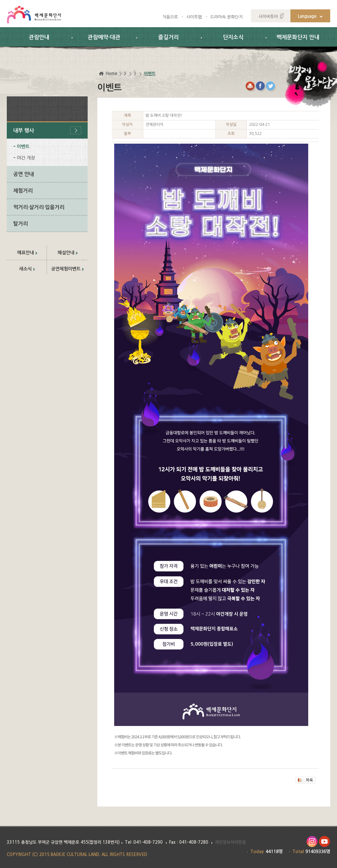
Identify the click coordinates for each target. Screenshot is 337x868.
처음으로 (170, 17)
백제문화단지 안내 (298, 37)
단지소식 (233, 37)
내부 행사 (24, 131)
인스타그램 (312, 842)
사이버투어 (268, 17)
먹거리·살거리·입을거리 (39, 207)
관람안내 (39, 37)
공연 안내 (24, 174)
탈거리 (21, 224)
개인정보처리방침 (230, 842)
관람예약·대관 (104, 37)
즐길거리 (168, 37)
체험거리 (23, 191)
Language (307, 16)
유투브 (325, 842)
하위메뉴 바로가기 (0, 0)
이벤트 (23, 147)
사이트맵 (194, 17)
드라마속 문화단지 (226, 17)
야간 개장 (26, 158)
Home (111, 74)
